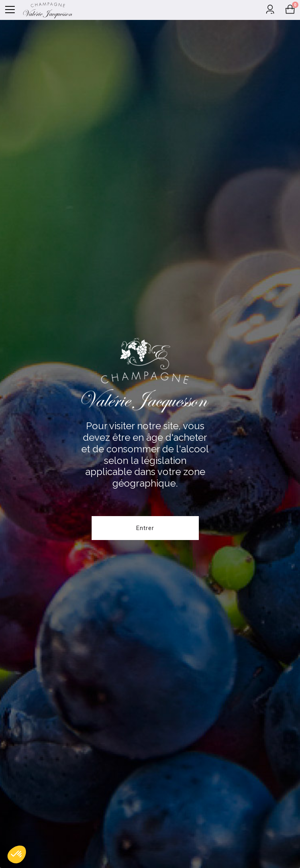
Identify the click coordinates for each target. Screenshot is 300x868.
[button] (17, 854)
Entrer (145, 528)
